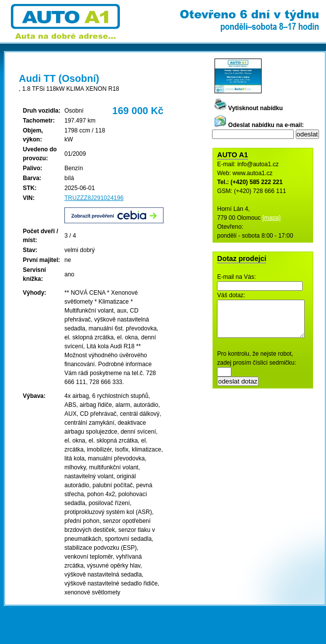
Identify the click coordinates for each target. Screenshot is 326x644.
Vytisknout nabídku (249, 108)
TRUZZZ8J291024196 (94, 198)
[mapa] (272, 218)
